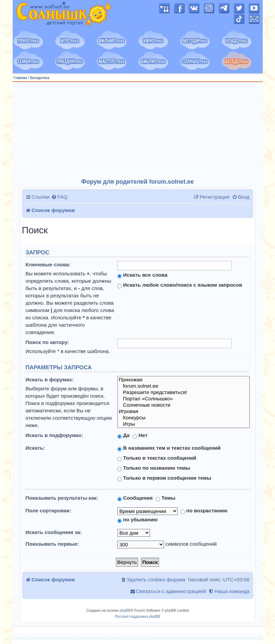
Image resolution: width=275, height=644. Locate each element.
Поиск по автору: (47, 342)
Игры (183, 424)
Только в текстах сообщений (157, 458)
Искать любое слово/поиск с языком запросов (180, 285)
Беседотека (39, 78)
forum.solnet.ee (183, 386)
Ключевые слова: (48, 264)
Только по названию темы (154, 468)
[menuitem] (59, 197)
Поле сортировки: (48, 510)
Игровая (183, 411)
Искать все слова (142, 275)
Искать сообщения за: (54, 532)
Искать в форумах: (50, 379)
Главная (20, 78)
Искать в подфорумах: (54, 435)
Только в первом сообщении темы (164, 478)
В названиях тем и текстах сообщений (169, 448)
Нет (140, 435)
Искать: (35, 448)
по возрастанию (204, 511)
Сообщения (135, 498)
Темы (165, 498)
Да (123, 435)
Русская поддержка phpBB (137, 616)
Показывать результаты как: (62, 498)
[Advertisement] (138, 130)
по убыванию (137, 520)
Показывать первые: (52, 544)
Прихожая (183, 380)
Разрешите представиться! (183, 392)
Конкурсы (183, 418)
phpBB (125, 610)
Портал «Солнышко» (183, 399)
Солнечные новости (183, 405)
